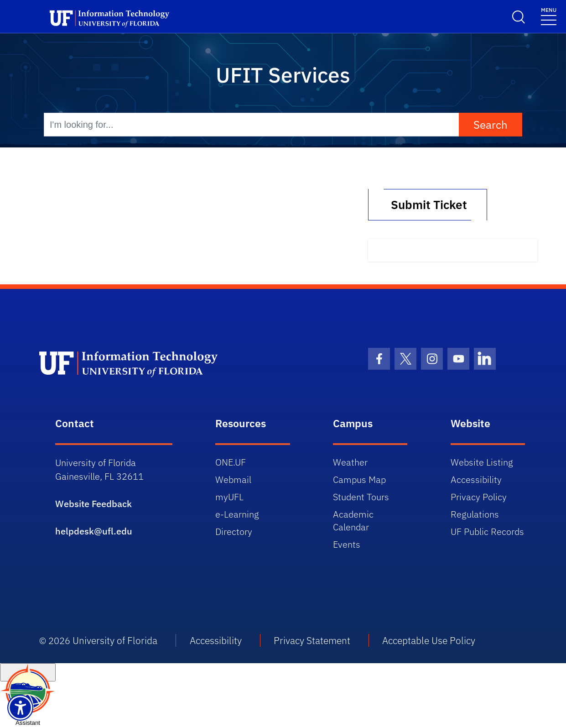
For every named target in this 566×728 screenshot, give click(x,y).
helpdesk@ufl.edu (94, 531)
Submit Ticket (428, 204)
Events (347, 544)
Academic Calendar (353, 521)
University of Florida (115, 640)
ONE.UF (231, 462)
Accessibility (476, 479)
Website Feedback (93, 504)
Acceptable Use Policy (429, 640)
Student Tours (361, 497)
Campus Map (359, 479)
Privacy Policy (479, 497)
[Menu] (549, 16)
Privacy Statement (312, 640)
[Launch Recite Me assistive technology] (20, 708)
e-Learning (237, 514)
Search (491, 125)
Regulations (475, 514)
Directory (234, 532)
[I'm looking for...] (252, 125)
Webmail (233, 479)
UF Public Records (487, 532)
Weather (350, 462)
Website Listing (482, 462)
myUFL (229, 497)
